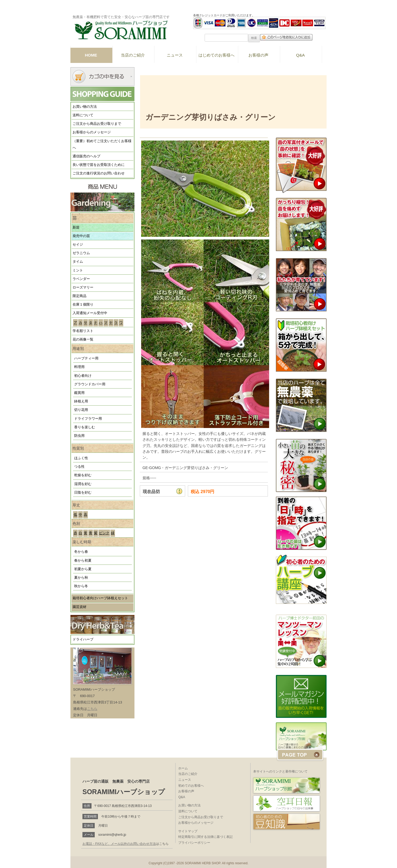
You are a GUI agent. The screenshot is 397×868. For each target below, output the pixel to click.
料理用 (79, 367)
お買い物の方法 (85, 107)
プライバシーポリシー (194, 843)
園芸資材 (80, 607)
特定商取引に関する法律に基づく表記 (205, 837)
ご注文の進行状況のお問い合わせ (99, 173)
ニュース (175, 55)
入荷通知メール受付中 (90, 313)
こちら (92, 709)
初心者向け (83, 376)
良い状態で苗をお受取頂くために (99, 165)
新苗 (76, 227)
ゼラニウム (81, 253)
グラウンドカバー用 (90, 384)
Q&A (301, 55)
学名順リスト (83, 331)
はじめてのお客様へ (217, 55)
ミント (78, 270)
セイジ (78, 245)
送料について (83, 115)
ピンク (104, 533)
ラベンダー (81, 279)
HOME (91, 55)
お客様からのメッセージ (92, 132)
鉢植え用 (81, 401)
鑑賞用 (79, 393)
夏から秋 (81, 578)
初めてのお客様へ (191, 786)
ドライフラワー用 (88, 419)
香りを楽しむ (85, 427)
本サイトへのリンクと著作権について (280, 771)
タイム (78, 262)
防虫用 (79, 436)
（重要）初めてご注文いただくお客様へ (102, 144)
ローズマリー (83, 287)
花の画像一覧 (83, 339)
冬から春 (81, 552)
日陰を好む (83, 493)
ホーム (183, 768)
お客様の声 (258, 55)
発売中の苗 (81, 236)
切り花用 (81, 410)
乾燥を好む (83, 475)
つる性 (79, 467)
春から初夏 (83, 561)
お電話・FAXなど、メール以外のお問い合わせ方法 (119, 844)
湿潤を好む (83, 484)
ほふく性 (81, 458)
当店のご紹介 (133, 55)
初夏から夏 (83, 569)
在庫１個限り (83, 305)
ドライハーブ (83, 639)
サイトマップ (188, 831)
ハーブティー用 (86, 358)
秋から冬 (81, 586)
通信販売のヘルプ (86, 156)
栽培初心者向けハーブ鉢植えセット (100, 598)
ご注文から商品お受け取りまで (97, 124)
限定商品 (80, 296)
